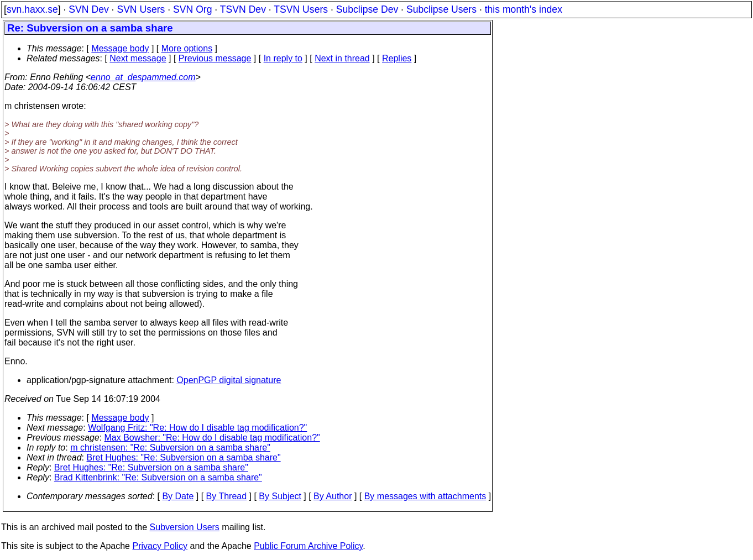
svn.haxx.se (32, 9)
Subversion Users (185, 527)
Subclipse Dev (367, 9)
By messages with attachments (425, 496)
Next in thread (342, 58)
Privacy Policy (160, 546)
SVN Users (141, 9)
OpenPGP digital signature (229, 380)
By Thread (227, 496)
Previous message (215, 58)
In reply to (283, 58)
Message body (120, 48)
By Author (333, 496)
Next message (138, 58)
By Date (178, 496)
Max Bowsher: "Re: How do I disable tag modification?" (212, 438)
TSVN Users (301, 9)
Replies (397, 58)
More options (187, 48)
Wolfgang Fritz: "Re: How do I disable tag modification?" (197, 428)
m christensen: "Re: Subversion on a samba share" (170, 448)
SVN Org (192, 9)
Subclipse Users (441, 9)
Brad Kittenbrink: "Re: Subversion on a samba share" (158, 477)
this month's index (524, 9)
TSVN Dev (243, 9)
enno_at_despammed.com (143, 77)
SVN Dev (88, 9)
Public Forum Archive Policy (308, 546)
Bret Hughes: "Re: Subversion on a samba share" (184, 457)
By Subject (280, 496)
